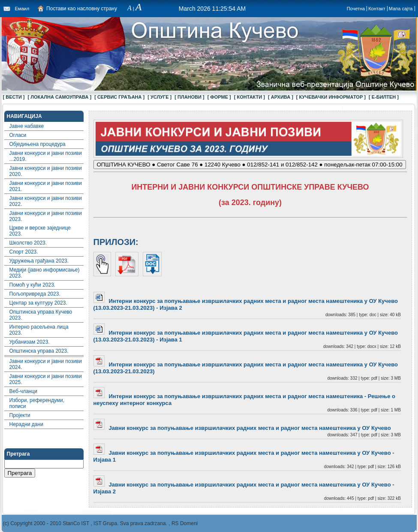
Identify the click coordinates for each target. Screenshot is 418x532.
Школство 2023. (28, 243)
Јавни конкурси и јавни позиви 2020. (46, 171)
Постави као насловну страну (82, 9)
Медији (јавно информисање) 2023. (45, 273)
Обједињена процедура (38, 144)
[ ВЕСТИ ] (14, 97)
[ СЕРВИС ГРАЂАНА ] (119, 97)
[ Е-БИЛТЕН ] (384, 97)
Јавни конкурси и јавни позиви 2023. (46, 216)
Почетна (356, 9)
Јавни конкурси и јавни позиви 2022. (46, 201)
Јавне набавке (27, 126)
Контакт (377, 9)
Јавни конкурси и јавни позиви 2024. (46, 364)
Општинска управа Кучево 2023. (41, 315)
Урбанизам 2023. (30, 342)
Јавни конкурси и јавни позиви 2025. (46, 379)
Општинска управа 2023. (39, 351)
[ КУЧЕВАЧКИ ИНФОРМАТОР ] (331, 97)
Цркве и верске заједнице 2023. (40, 231)
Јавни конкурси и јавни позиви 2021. (46, 186)
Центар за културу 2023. (38, 303)
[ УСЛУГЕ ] (159, 97)
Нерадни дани (26, 424)
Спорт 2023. (24, 252)
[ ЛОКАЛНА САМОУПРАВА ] (60, 97)
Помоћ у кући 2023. (33, 285)
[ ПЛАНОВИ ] (189, 97)
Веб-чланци (24, 391)
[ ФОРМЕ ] (219, 97)
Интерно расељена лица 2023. (39, 330)
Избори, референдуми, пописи (37, 403)
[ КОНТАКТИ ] (250, 97)
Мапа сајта (401, 9)
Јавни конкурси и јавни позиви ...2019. (46, 156)
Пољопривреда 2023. (35, 294)
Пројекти (20, 415)
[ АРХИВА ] (281, 97)
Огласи (18, 135)
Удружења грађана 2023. (39, 261)
